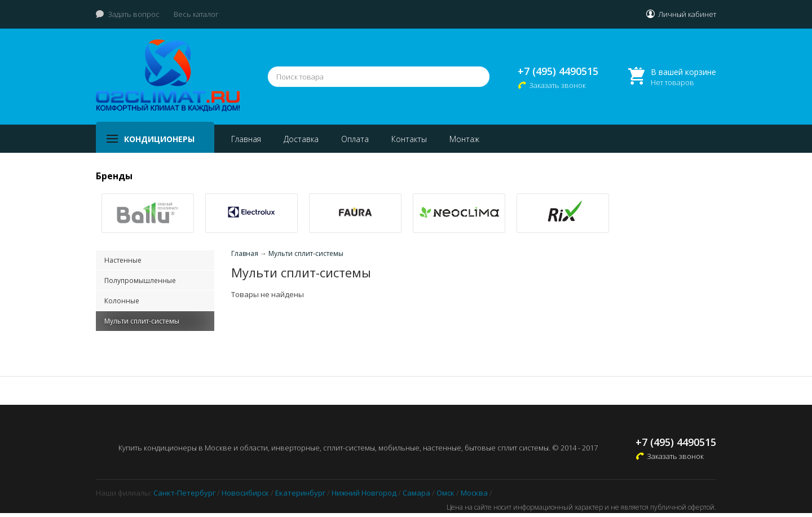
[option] (148, 213)
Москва (474, 493)
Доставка (301, 139)
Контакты (409, 139)
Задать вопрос (134, 14)
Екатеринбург (300, 493)
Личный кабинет (687, 14)
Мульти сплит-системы (142, 321)
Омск (445, 493)
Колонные (122, 301)
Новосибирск (245, 493)
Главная (246, 139)
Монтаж (464, 139)
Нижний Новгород (364, 493)
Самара (416, 493)
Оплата (355, 139)
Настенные (123, 260)
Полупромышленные (140, 280)
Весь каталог (196, 14)
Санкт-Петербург (184, 493)
